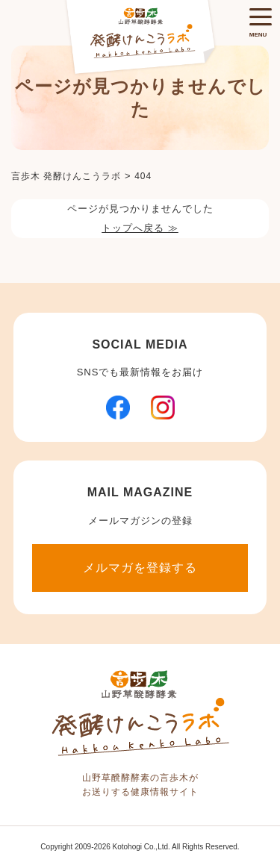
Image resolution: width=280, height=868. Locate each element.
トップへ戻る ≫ (140, 228)
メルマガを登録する (140, 568)
